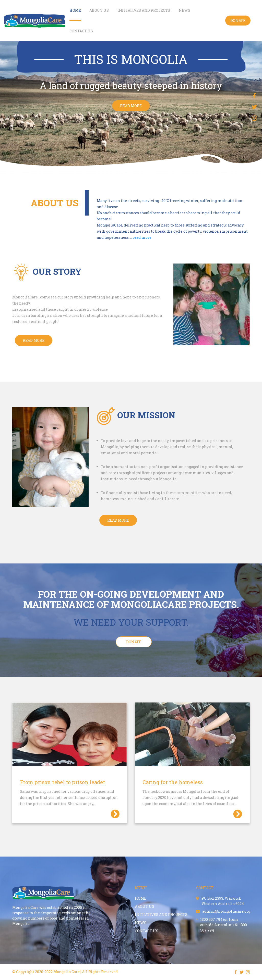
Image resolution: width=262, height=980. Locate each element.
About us (99, 10)
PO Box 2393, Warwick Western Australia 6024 (220, 901)
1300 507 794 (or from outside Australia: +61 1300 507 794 (222, 925)
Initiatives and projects (144, 10)
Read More (34, 340)
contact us (81, 31)
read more (131, 106)
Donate (238, 21)
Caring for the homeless (173, 782)
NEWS (184, 10)
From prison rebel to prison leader (63, 782)
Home (75, 10)
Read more (118, 520)
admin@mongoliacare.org (223, 911)
